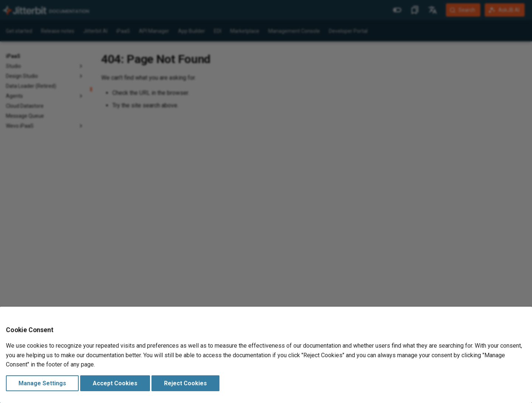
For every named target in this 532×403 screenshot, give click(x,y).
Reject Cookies (185, 383)
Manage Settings (42, 383)
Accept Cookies (115, 383)
